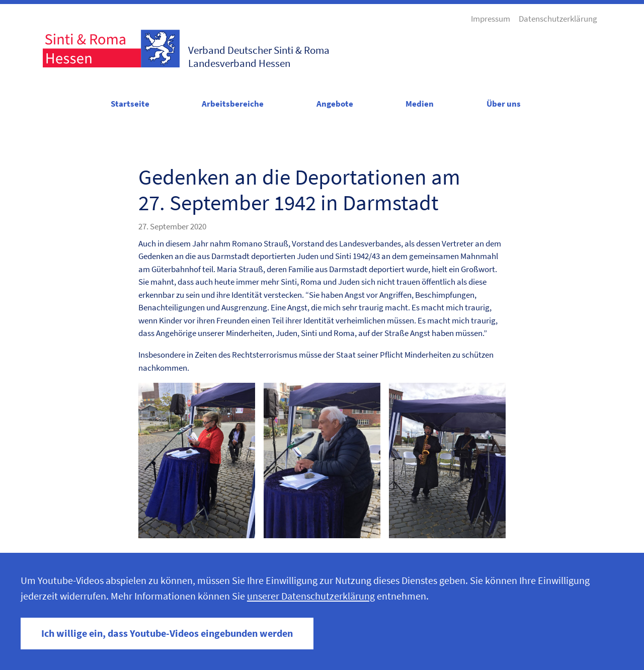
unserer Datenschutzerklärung (311, 596)
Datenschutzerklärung (558, 19)
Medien (420, 104)
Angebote (335, 104)
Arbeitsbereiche (233, 104)
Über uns (504, 104)
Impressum (491, 19)
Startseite (130, 104)
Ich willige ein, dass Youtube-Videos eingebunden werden (167, 633)
